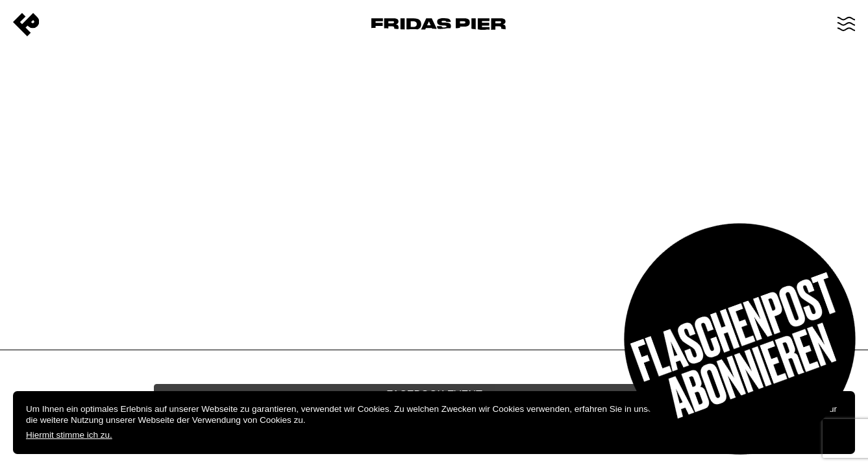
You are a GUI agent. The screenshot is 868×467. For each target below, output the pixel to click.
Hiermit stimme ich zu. (69, 435)
